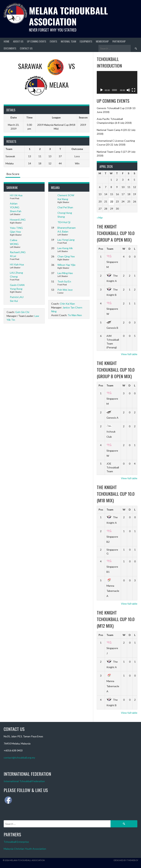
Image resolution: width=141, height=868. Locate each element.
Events (53, 41)
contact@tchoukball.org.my (19, 758)
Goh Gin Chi (22, 312)
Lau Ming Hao (65, 273)
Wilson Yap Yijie (66, 265)
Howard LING (18, 220)
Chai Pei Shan (65, 207)
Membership (102, 41)
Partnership (119, 41)
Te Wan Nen (75, 315)
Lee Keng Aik (65, 248)
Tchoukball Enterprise (16, 842)
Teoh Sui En (64, 281)
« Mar (100, 218)
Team (110, 249)
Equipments (86, 41)
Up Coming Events (37, 41)
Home (7, 41)
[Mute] (128, 90)
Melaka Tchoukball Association (68, 16)
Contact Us (26, 48)
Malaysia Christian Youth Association (25, 849)
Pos (101, 249)
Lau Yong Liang (66, 240)
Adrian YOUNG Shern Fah (16, 207)
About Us (18, 41)
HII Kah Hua (17, 264)
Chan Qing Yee (66, 256)
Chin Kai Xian (67, 304)
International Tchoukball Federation (24, 781)
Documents (10, 48)
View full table (129, 354)
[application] (117, 82)
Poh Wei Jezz (65, 290)
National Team (68, 41)
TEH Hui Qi (64, 222)
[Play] (102, 90)
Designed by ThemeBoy (126, 860)
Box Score (13, 174)
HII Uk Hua (16, 195)
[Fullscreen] (133, 90)
